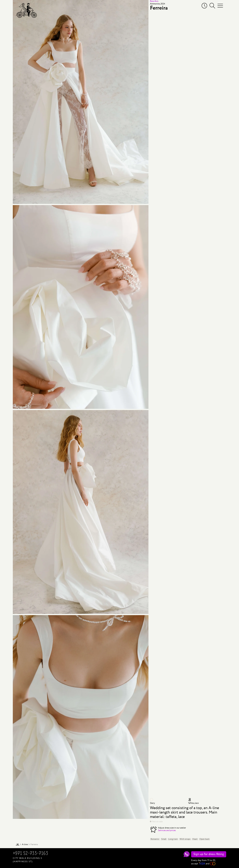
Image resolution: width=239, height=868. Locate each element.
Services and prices (167, 830)
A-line (25, 845)
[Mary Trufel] (26, 10)
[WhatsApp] (187, 854)
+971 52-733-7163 (30, 854)
